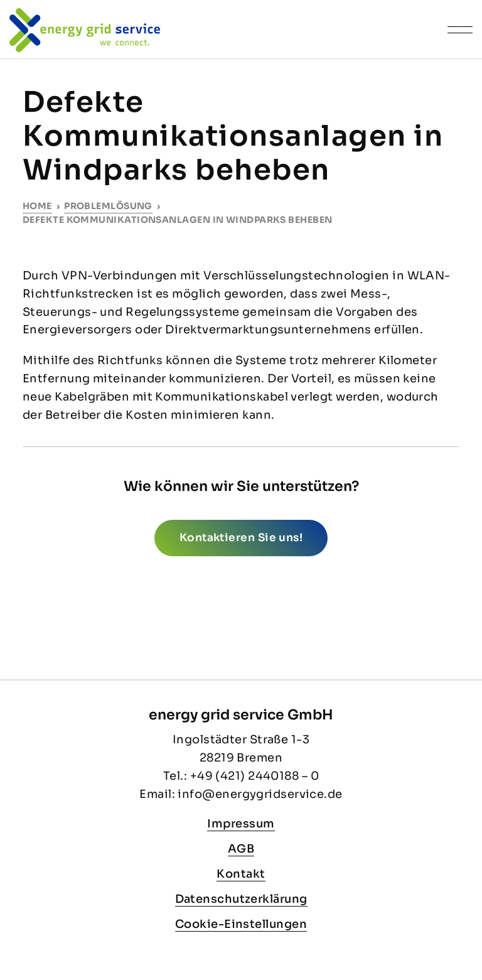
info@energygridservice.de (260, 794)
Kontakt (241, 874)
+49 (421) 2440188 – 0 (254, 776)
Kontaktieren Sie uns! (241, 538)
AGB (241, 849)
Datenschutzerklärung (241, 899)
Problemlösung (108, 206)
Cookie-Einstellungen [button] (241, 924)
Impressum (241, 824)
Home (37, 206)
